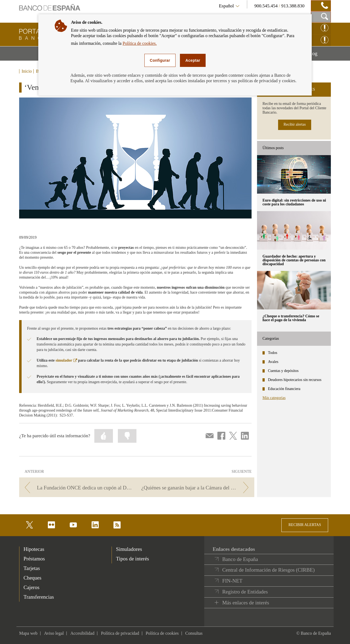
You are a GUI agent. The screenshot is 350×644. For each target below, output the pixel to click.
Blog (319, 55)
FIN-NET (232, 581)
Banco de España (240, 559)
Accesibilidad (82, 633)
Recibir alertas (295, 124)
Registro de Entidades (245, 592)
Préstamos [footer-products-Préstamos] (34, 559)
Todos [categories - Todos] (273, 353)
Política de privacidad (120, 633)
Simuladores (129, 549)
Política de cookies (162, 633)
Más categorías (274, 398)
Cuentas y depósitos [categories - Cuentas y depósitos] (283, 371)
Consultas (194, 633)
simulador (66, 360)
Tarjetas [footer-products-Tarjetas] (32, 568)
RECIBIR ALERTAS (305, 525)
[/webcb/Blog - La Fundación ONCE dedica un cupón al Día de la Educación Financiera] (77, 488)
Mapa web (28, 633)
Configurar (160, 60)
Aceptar (193, 60)
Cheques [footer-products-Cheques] (32, 578)
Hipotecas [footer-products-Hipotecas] (34, 549)
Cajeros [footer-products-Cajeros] (31, 587)
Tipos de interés (132, 559)
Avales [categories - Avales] (273, 362)
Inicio (27, 71)
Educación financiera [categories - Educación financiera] (284, 389)
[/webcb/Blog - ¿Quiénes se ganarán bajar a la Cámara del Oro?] (196, 488)
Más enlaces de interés (246, 603)
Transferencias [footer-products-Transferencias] (39, 597)
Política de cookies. (140, 43)
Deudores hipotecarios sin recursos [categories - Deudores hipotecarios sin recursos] (295, 380)
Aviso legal (54, 633)
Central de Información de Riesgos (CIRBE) (269, 570)
